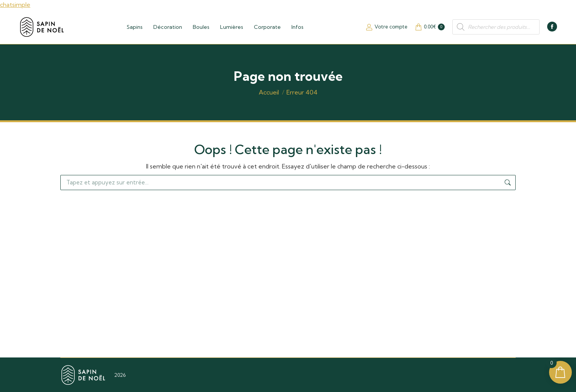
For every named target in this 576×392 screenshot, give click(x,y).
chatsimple (15, 5)
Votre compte (387, 27)
